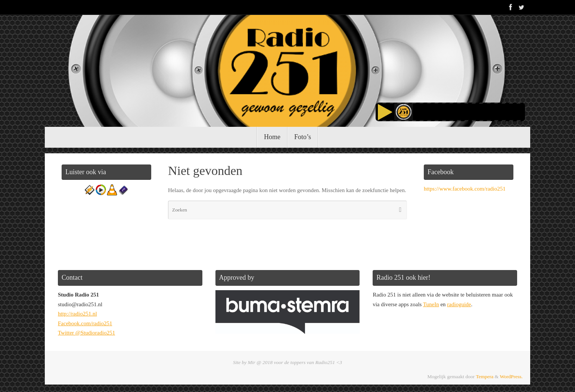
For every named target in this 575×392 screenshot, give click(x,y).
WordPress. (511, 377)
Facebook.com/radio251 (85, 323)
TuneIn (431, 304)
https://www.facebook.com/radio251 (465, 189)
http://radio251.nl (77, 314)
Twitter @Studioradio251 (86, 333)
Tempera (484, 377)
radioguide (459, 304)
